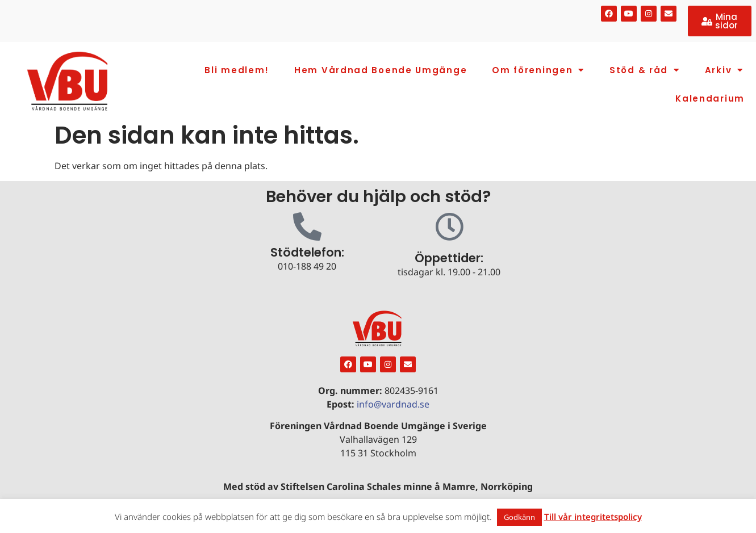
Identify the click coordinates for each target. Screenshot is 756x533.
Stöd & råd (645, 70)
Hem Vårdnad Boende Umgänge (381, 70)
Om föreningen (538, 70)
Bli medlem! (237, 70)
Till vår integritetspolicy (593, 517)
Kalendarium (710, 98)
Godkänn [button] (519, 517)
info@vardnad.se (393, 404)
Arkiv (724, 70)
